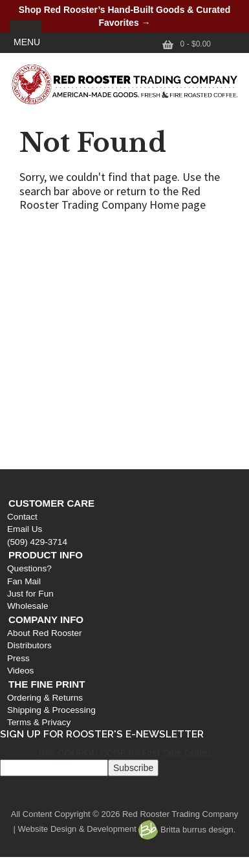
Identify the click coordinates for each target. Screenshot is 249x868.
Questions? (26, 300)
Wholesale (24, 337)
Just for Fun (27, 325)
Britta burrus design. (187, 830)
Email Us (21, 260)
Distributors (26, 376)
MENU (27, 42)
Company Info (43, 351)
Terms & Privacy (36, 453)
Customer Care (48, 234)
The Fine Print (43, 415)
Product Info (42, 286)
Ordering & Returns (42, 429)
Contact (19, 248)
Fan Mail (21, 312)
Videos (17, 402)
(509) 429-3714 (34, 273)
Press (15, 389)
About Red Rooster (41, 364)
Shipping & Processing (48, 441)
